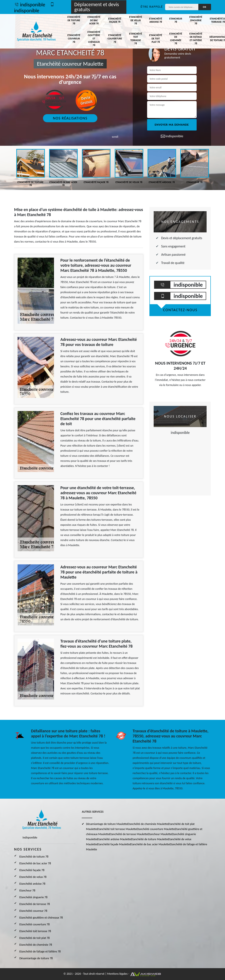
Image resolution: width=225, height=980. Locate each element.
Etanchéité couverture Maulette (156, 829)
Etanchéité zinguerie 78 (196, 20)
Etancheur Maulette (160, 834)
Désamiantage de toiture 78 (36, 958)
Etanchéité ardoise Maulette (114, 839)
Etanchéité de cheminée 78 (176, 39)
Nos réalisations (70, 118)
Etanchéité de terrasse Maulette (128, 834)
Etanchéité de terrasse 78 (35, 904)
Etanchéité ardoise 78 (156, 20)
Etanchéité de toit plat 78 (156, 38)
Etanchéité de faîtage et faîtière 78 (196, 39)
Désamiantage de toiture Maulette (107, 824)
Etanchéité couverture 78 (115, 38)
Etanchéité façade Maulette (113, 844)
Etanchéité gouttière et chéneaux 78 (94, 39)
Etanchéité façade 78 (115, 20)
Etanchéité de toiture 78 (74, 20)
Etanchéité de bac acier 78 (94, 20)
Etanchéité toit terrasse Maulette (117, 829)
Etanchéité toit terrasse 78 (136, 39)
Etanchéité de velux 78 (136, 20)
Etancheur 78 (176, 20)
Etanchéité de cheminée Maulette (148, 824)
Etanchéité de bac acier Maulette (150, 844)
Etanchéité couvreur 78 (74, 38)
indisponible (30, 5)
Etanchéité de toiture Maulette (150, 839)
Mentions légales (117, 974)
